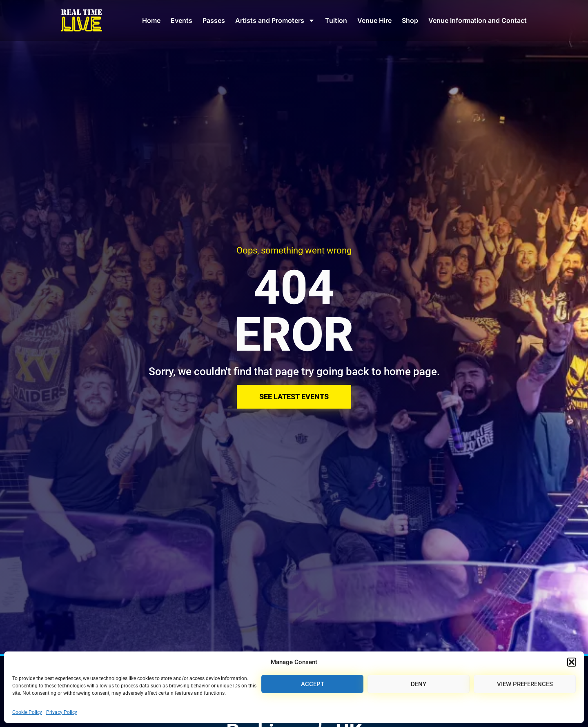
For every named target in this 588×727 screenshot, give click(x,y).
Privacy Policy (62, 712)
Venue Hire (374, 20)
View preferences (525, 684)
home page (410, 371)
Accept (313, 684)
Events (182, 20)
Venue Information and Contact (478, 20)
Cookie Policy (27, 712)
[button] (572, 662)
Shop (410, 20)
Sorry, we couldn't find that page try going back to (266, 371)
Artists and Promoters (275, 20)
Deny (419, 684)
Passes (214, 20)
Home (151, 20)
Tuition (336, 20)
